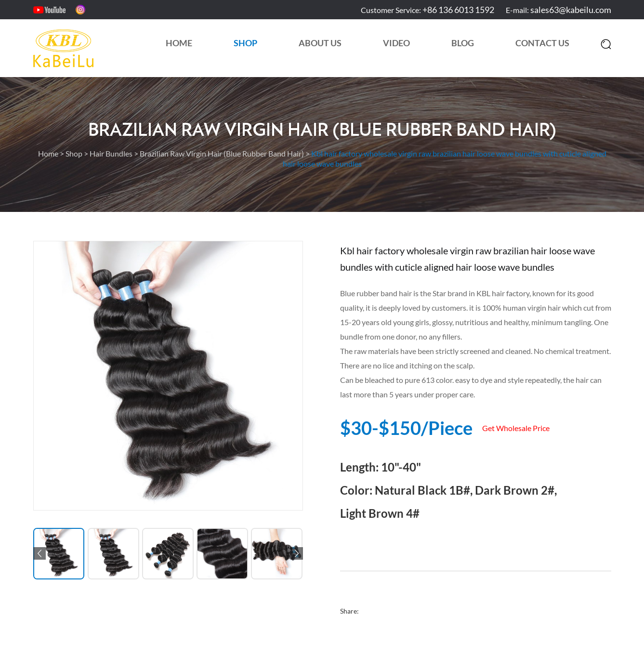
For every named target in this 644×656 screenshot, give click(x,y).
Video (396, 43)
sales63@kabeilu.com (571, 10)
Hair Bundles (111, 153)
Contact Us (542, 43)
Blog (463, 43)
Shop (245, 43)
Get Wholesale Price (516, 428)
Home (179, 43)
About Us (320, 43)
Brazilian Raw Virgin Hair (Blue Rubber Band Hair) (322, 131)
